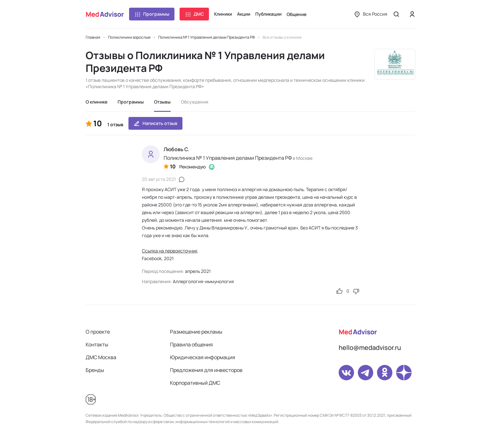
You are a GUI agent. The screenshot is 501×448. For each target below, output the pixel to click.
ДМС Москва (101, 357)
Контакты (97, 344)
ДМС (194, 14)
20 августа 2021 (159, 179)
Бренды (95, 370)
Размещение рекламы (196, 332)
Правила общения (191, 344)
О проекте (98, 332)
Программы (152, 14)
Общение (297, 14)
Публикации (268, 14)
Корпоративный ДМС (195, 383)
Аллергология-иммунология (203, 281)
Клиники (223, 14)
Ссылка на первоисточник (170, 251)
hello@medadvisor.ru (370, 348)
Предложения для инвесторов (206, 370)
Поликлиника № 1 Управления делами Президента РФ (228, 158)
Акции (244, 14)
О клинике (96, 102)
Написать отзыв (155, 123)
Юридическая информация (203, 357)
